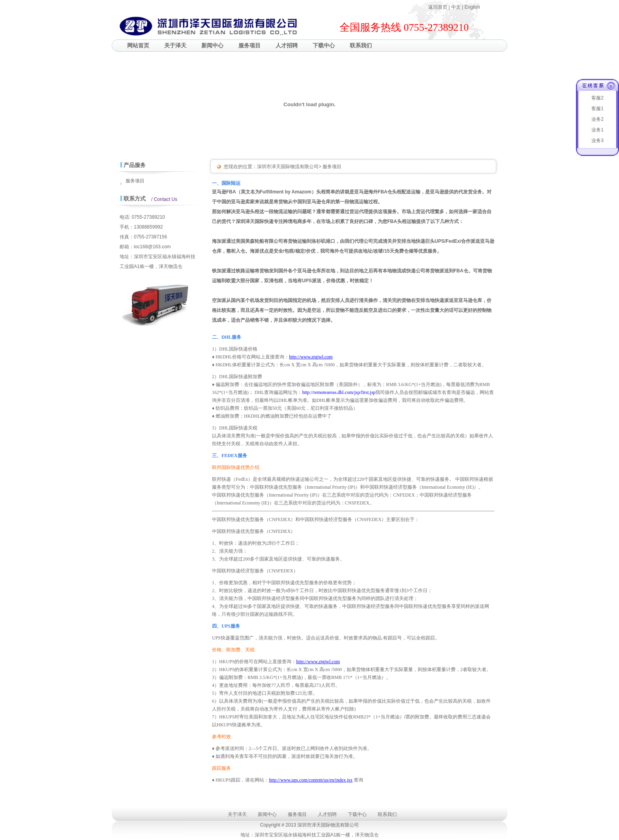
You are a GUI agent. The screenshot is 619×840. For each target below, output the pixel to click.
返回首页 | (440, 7)
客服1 (597, 109)
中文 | (458, 7)
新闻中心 (212, 45)
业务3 (597, 141)
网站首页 (138, 45)
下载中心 (324, 45)
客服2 (597, 98)
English (472, 7)
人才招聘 (287, 45)
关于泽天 (175, 45)
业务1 (597, 130)
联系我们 (361, 45)
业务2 (597, 119)
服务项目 (249, 45)
